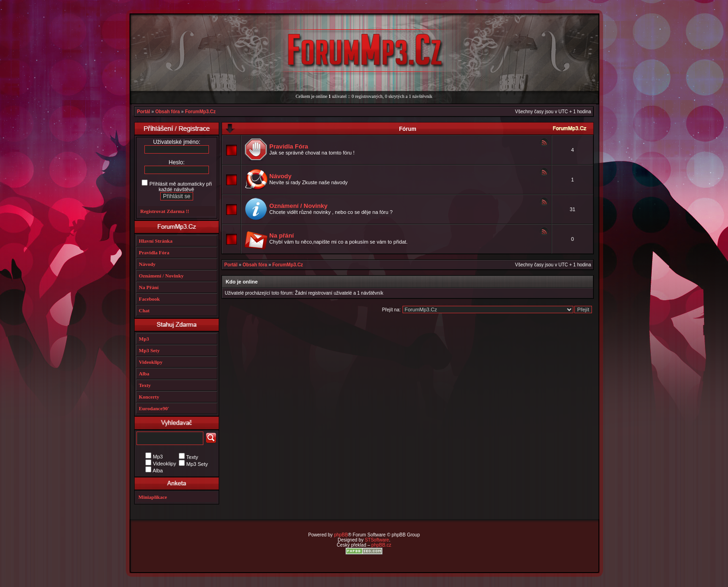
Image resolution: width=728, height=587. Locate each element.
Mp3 (144, 339)
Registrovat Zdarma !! (165, 211)
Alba (144, 374)
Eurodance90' (154, 408)
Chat (144, 310)
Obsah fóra (167, 112)
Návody (280, 176)
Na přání (282, 235)
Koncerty (149, 397)
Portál (143, 112)
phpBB (341, 535)
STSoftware (377, 540)
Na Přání (149, 287)
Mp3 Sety (149, 350)
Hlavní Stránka (156, 241)
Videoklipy (151, 362)
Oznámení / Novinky (298, 206)
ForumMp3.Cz (200, 112)
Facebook (149, 299)
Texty (145, 385)
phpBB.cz (381, 545)
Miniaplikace (153, 497)
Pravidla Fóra (289, 146)
